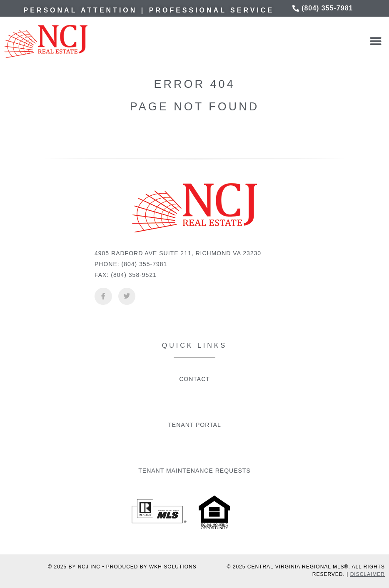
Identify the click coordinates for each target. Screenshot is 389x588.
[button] (375, 41)
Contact (194, 379)
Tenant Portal (194, 425)
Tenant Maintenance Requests (194, 471)
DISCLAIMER (368, 574)
